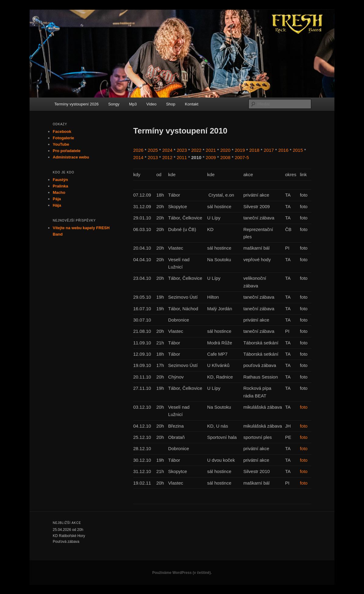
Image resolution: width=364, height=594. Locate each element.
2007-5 (242, 157)
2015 (298, 150)
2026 (138, 150)
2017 (269, 150)
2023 (182, 150)
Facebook (62, 132)
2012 (167, 157)
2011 (182, 157)
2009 (211, 157)
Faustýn (60, 180)
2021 (211, 150)
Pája (57, 199)
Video (151, 104)
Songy (114, 104)
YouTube (61, 144)
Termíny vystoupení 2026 (76, 104)
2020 (225, 150)
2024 (167, 150)
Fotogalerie (63, 138)
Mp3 (133, 104)
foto (304, 407)
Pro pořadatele (67, 151)
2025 (153, 150)
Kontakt (192, 104)
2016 (283, 150)
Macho (59, 192)
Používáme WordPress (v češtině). (182, 573)
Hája (57, 205)
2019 (240, 150)
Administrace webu (71, 157)
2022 (196, 150)
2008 (225, 157)
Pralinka (61, 186)
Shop (171, 104)
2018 (254, 150)
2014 (138, 157)
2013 (153, 157)
